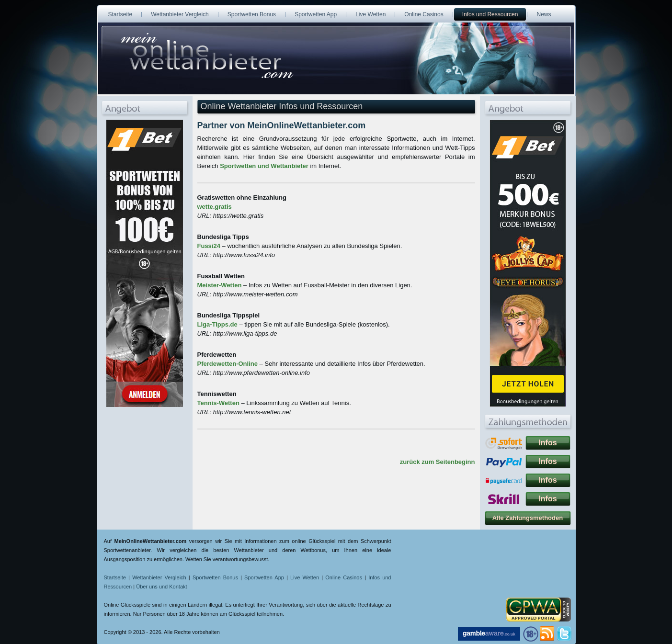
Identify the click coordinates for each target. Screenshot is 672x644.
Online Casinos (344, 577)
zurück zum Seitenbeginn (438, 462)
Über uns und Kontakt (161, 587)
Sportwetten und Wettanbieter (264, 166)
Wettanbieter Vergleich (159, 577)
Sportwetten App (264, 577)
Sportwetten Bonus (215, 577)
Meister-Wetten (220, 285)
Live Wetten (305, 577)
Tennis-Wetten (218, 403)
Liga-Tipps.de (217, 324)
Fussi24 (209, 246)
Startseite (115, 577)
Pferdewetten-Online (228, 364)
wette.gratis (215, 207)
